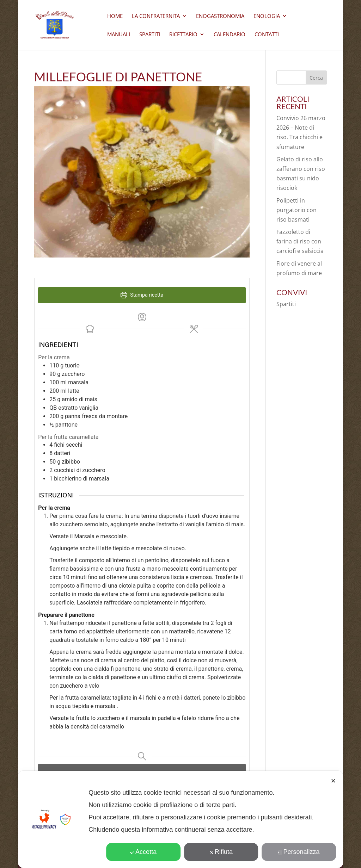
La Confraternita (156, 16)
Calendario (230, 35)
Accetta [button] (143, 852)
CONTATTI (267, 35)
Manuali (119, 35)
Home (115, 16)
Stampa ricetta (142, 295)
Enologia (267, 16)
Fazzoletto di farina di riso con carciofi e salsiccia (300, 241)
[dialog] (180, 819)
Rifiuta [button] (221, 852)
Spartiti (150, 35)
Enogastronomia (220, 16)
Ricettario (183, 35)
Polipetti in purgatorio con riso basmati (296, 210)
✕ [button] (333, 781)
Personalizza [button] (299, 852)
